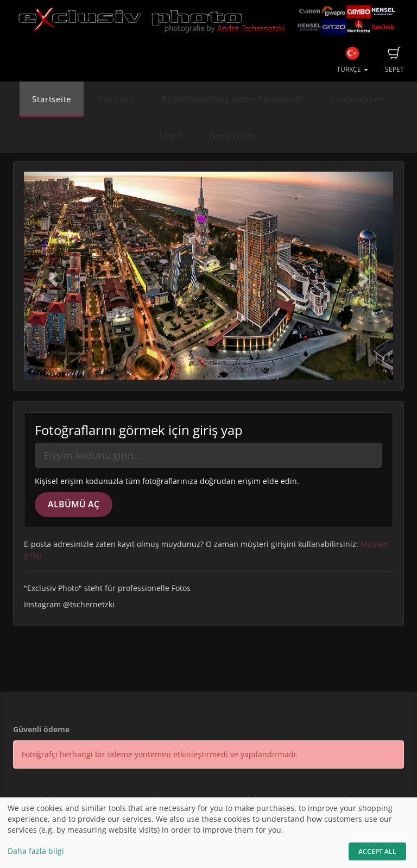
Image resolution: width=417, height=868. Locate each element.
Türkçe (352, 60)
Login (171, 135)
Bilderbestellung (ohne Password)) (232, 99)
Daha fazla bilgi (36, 851)
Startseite (52, 99)
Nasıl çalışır (233, 135)
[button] (52, 276)
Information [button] (357, 99)
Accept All (377, 851)
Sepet (394, 60)
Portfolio (116, 99)
